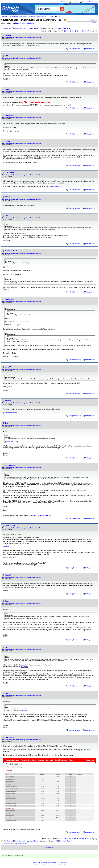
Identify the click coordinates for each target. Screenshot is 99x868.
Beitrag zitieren (90, 49)
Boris (7, 423)
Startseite (5, 16)
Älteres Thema (22, 844)
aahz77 (8, 367)
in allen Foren (67, 28)
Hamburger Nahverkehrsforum (38, 16)
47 (88, 31)
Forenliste (7, 28)
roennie (8, 35)
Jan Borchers (11, 465)
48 (90, 31)
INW (7, 56)
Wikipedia (25, 667)
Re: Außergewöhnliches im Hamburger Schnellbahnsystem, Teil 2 (22, 38)
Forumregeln (62, 862)
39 (67, 31)
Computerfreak (11, 251)
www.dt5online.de (57, 187)
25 (55, 28)
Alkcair (8, 401)
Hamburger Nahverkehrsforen (18, 16)
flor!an (8, 141)
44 (80, 31)
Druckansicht (50, 847)
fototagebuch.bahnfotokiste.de (40, 515)
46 (85, 31)
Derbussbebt (10, 737)
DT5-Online (10, 173)
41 (73, 31)
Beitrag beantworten (75, 49)
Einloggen (75, 2)
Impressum (36, 862)
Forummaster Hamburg (25, 23)
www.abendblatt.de (10, 413)
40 (70, 31)
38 (65, 31)
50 (57, 28)
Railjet (8, 89)
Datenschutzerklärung (49, 862)
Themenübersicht (19, 28)
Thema (51, 16)
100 (60, 28)
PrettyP (8, 575)
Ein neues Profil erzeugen (90, 2)
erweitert (95, 22)
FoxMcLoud (10, 526)
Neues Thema (33, 28)
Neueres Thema (9, 844)
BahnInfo (65, 865)
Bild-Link (6, 547)
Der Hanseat (10, 115)
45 (83, 31)
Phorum (40, 865)
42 (75, 31)
